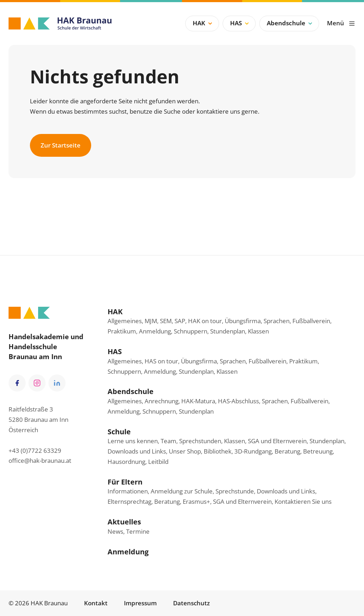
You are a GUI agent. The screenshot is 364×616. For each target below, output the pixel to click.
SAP (180, 321)
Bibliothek (218, 451)
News (115, 531)
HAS (240, 23)
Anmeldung (155, 331)
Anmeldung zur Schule (182, 491)
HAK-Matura (198, 401)
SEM (166, 321)
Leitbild (158, 462)
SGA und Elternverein (277, 441)
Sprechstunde (235, 491)
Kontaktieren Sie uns (303, 501)
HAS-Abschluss (238, 401)
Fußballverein (311, 321)
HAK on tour (205, 321)
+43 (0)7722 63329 (35, 451)
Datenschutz (191, 603)
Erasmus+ (196, 501)
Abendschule (290, 23)
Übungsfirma (243, 321)
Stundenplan (228, 331)
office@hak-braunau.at (40, 460)
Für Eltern (125, 482)
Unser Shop (185, 451)
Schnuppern (191, 331)
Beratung (167, 501)
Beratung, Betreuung (304, 451)
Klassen (258, 331)
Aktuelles (124, 522)
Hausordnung (126, 462)
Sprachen (277, 321)
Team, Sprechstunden (191, 441)
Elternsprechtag (129, 501)
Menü (341, 23)
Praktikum (122, 331)
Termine (138, 531)
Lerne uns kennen (133, 441)
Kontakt (96, 603)
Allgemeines (125, 321)
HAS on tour (161, 361)
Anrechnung (162, 401)
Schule (119, 431)
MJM (151, 321)
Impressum (140, 603)
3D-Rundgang (253, 451)
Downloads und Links (137, 451)
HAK (203, 23)
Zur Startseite (61, 145)
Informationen (128, 491)
